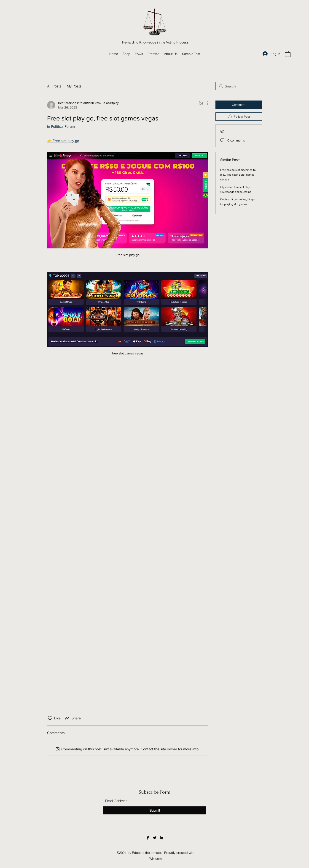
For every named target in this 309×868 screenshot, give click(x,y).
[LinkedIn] (161, 838)
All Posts (54, 86)
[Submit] (155, 810)
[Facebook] (148, 838)
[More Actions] (205, 103)
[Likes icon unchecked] (50, 718)
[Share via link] (73, 718)
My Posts (74, 86)
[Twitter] (155, 838)
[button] (288, 54)
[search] (239, 86)
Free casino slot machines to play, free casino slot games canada (238, 175)
